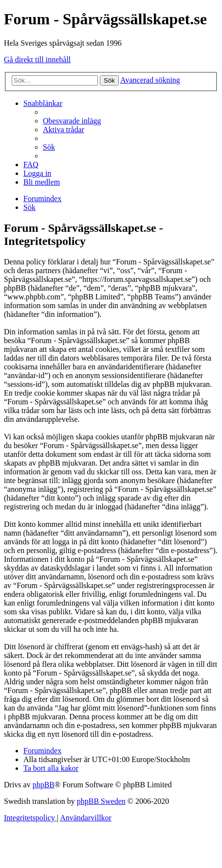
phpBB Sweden (101, 801)
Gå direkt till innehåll (37, 60)
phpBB (44, 785)
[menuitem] (72, 121)
